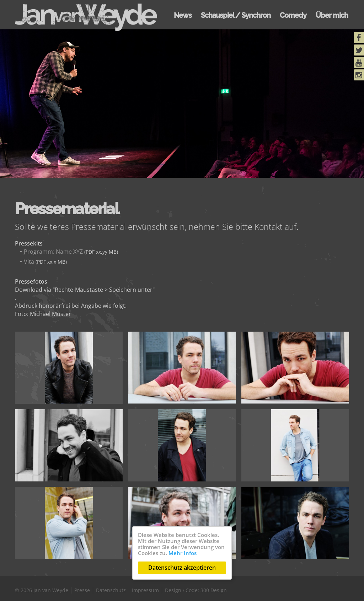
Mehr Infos (183, 553)
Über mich (332, 15)
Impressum (145, 590)
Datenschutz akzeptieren (182, 568)
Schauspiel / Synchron (236, 15)
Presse (82, 590)
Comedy (293, 15)
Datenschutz (111, 590)
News (183, 15)
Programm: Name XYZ (53, 252)
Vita (29, 262)
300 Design (214, 590)
